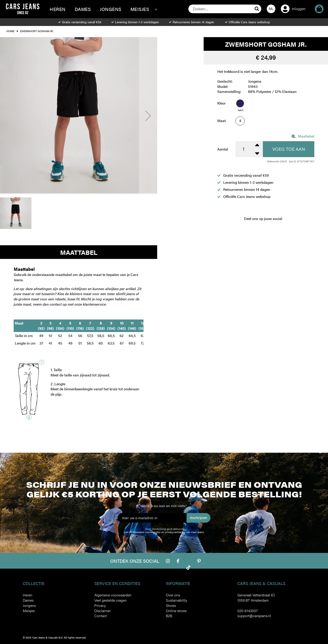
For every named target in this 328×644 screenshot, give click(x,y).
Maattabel (303, 136)
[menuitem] (58, 9)
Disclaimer (102, 611)
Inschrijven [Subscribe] (199, 518)
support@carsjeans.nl (254, 616)
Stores (171, 605)
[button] (271, 9)
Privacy (100, 605)
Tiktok (188, 567)
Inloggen (299, 9)
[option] (240, 103)
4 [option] (240, 121)
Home (10, 31)
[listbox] (275, 106)
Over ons (173, 595)
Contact (101, 616)
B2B (169, 616)
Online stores (176, 611)
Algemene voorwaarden (113, 595)
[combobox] (225, 9)
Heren (28, 595)
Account (285, 3)
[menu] (110, 12)
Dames (28, 600)
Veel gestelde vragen (110, 600)
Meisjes (29, 611)
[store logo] (23, 9)
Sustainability (176, 600)
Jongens (29, 605)
